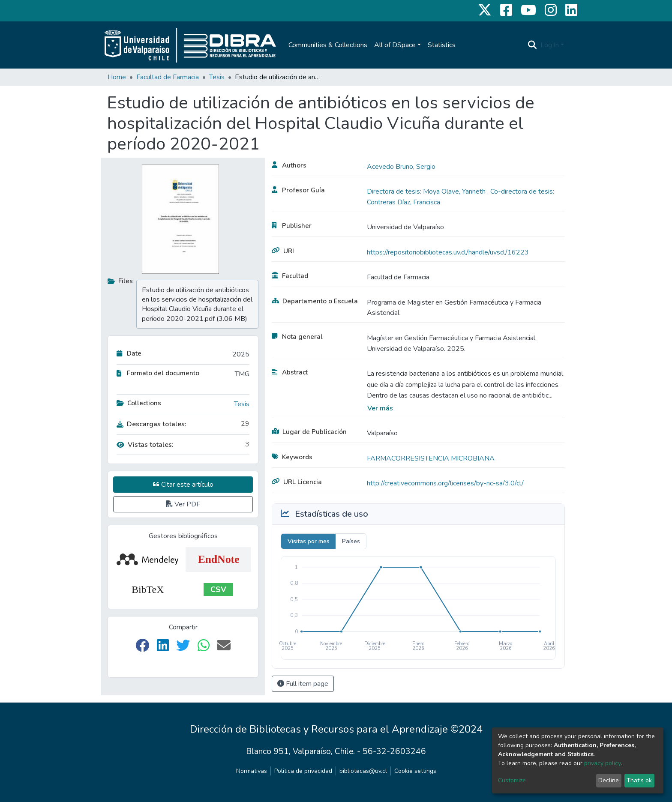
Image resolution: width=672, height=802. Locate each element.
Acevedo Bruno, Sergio (401, 167)
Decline (609, 780)
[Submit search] (532, 45)
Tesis (217, 77)
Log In (550, 45)
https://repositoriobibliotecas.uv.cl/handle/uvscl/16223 (448, 252)
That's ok (639, 780)
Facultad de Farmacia (168, 77)
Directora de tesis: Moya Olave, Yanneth (427, 192)
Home (117, 77)
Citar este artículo (183, 485)
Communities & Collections (328, 45)
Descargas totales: (151, 424)
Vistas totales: (145, 445)
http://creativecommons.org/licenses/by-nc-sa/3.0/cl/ (445, 483)
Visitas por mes (309, 541)
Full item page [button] (303, 684)
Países (351, 541)
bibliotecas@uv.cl (363, 771)
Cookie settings (415, 771)
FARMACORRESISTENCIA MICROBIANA (431, 458)
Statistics (442, 45)
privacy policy (602, 763)
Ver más (380, 408)
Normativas (252, 771)
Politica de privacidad (303, 771)
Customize (512, 780)
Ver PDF (183, 504)
